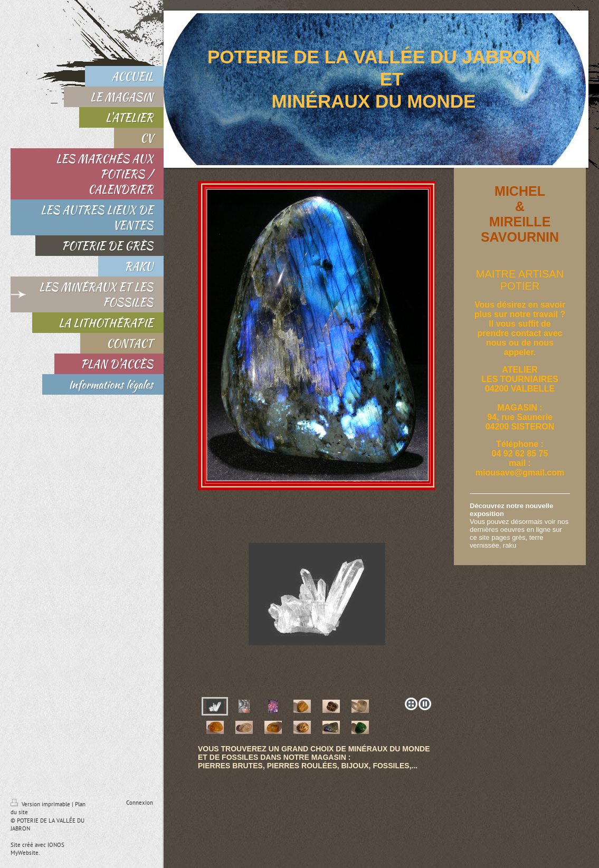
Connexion (140, 803)
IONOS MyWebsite (37, 849)
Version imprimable (41, 804)
